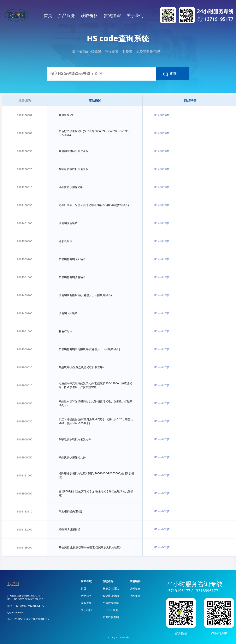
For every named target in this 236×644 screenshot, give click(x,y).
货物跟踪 (112, 15)
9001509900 (25, 349)
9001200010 (25, 187)
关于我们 (135, 15)
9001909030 (25, 421)
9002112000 (25, 529)
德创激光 (135, 589)
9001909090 (25, 493)
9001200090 (25, 151)
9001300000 (25, 241)
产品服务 (67, 15)
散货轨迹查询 (111, 596)
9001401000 (25, 223)
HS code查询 (110, 610)
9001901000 (25, 331)
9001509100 (25, 259)
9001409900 (25, 295)
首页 (48, 15)
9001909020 (25, 367)
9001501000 (25, 277)
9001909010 (25, 385)
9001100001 (25, 133)
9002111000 (25, 475)
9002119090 (25, 547)
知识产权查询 (111, 617)
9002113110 (25, 511)
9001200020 (25, 169)
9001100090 (25, 205)
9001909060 (25, 439)
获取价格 (89, 15)
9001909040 (25, 403)
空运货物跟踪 (111, 603)
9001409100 (25, 313)
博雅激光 (135, 596)
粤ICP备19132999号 (118, 638)
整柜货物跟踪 (111, 589)
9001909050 (25, 457)
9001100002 (25, 115)
